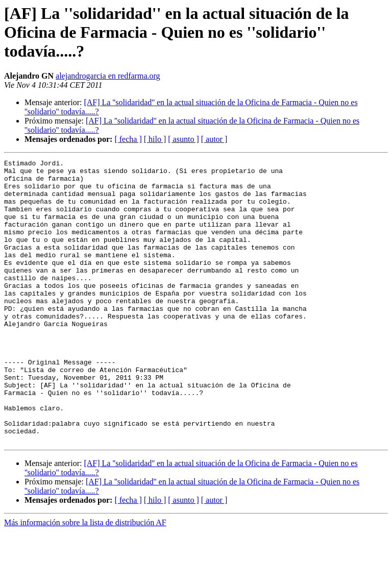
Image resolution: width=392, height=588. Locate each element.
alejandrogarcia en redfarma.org (108, 76)
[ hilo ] (155, 139)
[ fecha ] (128, 139)
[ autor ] (214, 139)
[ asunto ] (183, 139)
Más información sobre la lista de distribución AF (85, 579)
